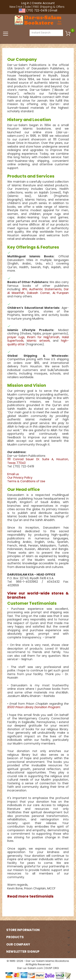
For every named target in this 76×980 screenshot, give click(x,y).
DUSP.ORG (52, 968)
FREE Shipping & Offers (49, 7)
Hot (20, 7)
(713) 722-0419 (37, 10)
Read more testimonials (30, 896)
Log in (25, 3)
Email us (13, 474)
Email (53, 10)
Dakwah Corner (38, 293)
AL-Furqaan (61, 293)
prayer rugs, (16, 337)
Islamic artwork (38, 341)
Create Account (43, 3)
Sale (28, 7)
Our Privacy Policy (20, 478)
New (12, 7)
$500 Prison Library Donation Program (34, 707)
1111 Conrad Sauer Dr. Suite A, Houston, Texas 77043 (38, 461)
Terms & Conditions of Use (26, 481)
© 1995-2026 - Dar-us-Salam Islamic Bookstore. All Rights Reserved (38, 963)
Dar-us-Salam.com (30, 968)
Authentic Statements (45, 289)
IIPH (25, 289)
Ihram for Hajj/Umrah (43, 337)
